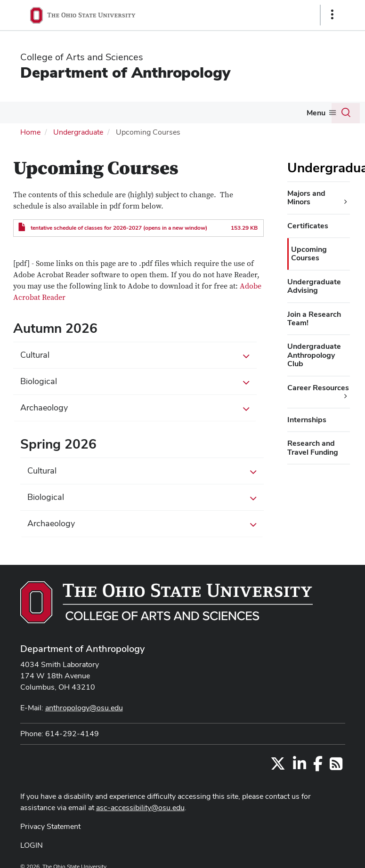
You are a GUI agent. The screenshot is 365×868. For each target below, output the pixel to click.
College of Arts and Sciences (82, 57)
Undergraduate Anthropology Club (314, 355)
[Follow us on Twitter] (278, 767)
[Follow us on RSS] (336, 767)
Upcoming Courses (309, 253)
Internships (307, 420)
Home (30, 132)
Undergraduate (78, 132)
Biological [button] (135, 382)
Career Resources (318, 388)
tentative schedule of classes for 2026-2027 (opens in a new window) (119, 228)
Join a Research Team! (314, 318)
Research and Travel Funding (313, 447)
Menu (316, 113)
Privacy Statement (50, 826)
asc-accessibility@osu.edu (140, 808)
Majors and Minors (306, 197)
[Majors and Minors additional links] (346, 202)
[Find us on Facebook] (318, 767)
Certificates (308, 226)
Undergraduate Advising (314, 286)
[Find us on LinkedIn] (300, 767)
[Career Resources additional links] (346, 396)
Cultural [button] (135, 355)
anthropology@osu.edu (84, 708)
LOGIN (32, 845)
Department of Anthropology (125, 72)
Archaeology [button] (135, 408)
